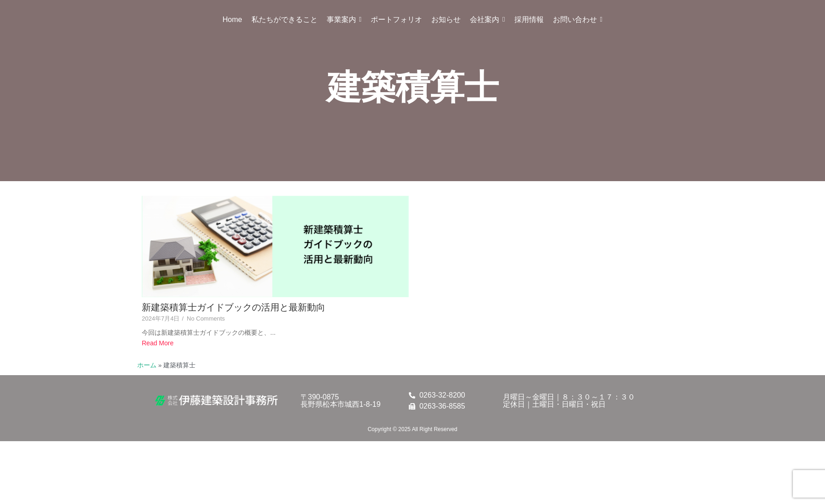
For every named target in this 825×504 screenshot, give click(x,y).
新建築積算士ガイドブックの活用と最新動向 (234, 307)
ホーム (147, 365)
